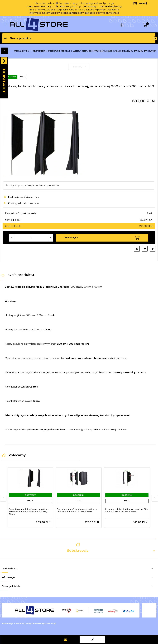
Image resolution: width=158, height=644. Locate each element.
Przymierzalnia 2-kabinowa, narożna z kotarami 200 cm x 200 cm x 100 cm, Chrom (29, 512)
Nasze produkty (17, 38)
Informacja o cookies (13, 624)
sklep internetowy (35, 624)
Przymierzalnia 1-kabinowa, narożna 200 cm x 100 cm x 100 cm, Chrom (127, 510)
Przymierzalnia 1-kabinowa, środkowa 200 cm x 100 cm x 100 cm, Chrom (77, 510)
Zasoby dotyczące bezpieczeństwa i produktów (32, 185)
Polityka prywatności (108, 13)
